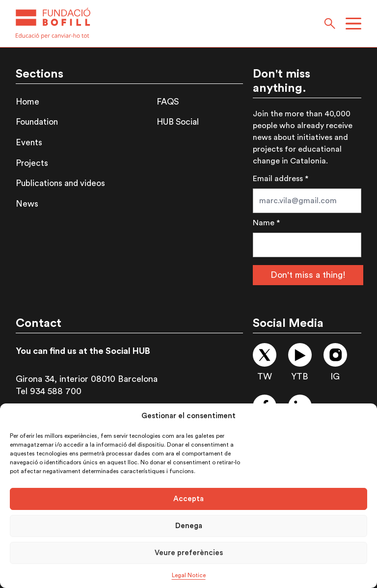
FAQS (168, 102)
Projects (32, 163)
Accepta (188, 499)
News (27, 204)
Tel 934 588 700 (49, 391)
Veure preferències (189, 553)
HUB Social (178, 122)
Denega (189, 526)
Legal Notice (189, 575)
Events (29, 143)
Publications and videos (60, 183)
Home (27, 102)
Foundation (37, 122)
